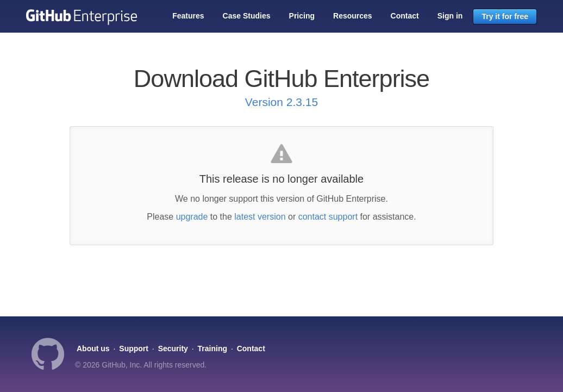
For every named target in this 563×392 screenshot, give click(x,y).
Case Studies (247, 16)
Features (188, 16)
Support (134, 349)
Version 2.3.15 (281, 102)
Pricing (302, 16)
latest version (260, 217)
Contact (405, 16)
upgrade (192, 217)
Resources (353, 16)
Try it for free (505, 16)
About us (93, 349)
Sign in (450, 16)
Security (173, 349)
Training (212, 349)
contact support (328, 217)
